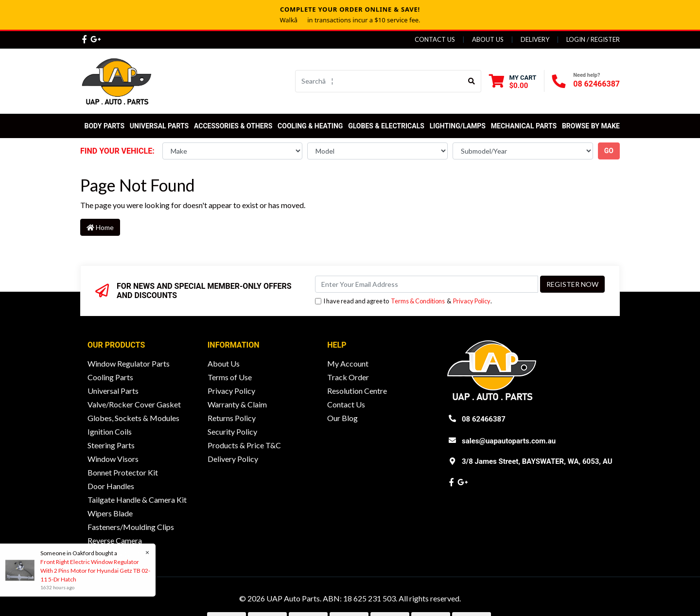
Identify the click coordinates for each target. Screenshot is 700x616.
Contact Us (435, 39)
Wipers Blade (110, 513)
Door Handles (111, 486)
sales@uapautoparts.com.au (509, 441)
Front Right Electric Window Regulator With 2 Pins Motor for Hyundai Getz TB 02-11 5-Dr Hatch (95, 571)
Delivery (535, 39)
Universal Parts (159, 126)
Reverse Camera (115, 540)
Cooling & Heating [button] (310, 126)
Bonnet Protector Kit (123, 472)
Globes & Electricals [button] (386, 126)
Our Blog (342, 418)
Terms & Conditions (418, 301)
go (609, 151)
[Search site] (472, 81)
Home (100, 227)
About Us (488, 39)
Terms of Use (230, 377)
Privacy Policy (472, 301)
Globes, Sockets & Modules (133, 418)
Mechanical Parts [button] (524, 126)
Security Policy (232, 431)
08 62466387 (596, 84)
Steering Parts (111, 445)
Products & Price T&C (244, 445)
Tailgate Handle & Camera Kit (137, 500)
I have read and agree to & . (403, 301)
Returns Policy (232, 418)
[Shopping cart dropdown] (513, 81)
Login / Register (593, 39)
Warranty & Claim (237, 404)
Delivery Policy (233, 459)
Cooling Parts (110, 377)
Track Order (348, 377)
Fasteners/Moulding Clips (131, 527)
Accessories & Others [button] (233, 126)
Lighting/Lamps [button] (458, 126)
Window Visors (113, 459)
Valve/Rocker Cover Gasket (134, 404)
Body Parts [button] (104, 126)
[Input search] (379, 81)
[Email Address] (427, 284)
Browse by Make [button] (591, 126)
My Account (348, 363)
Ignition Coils (110, 431)
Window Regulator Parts (129, 363)
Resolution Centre (357, 391)
